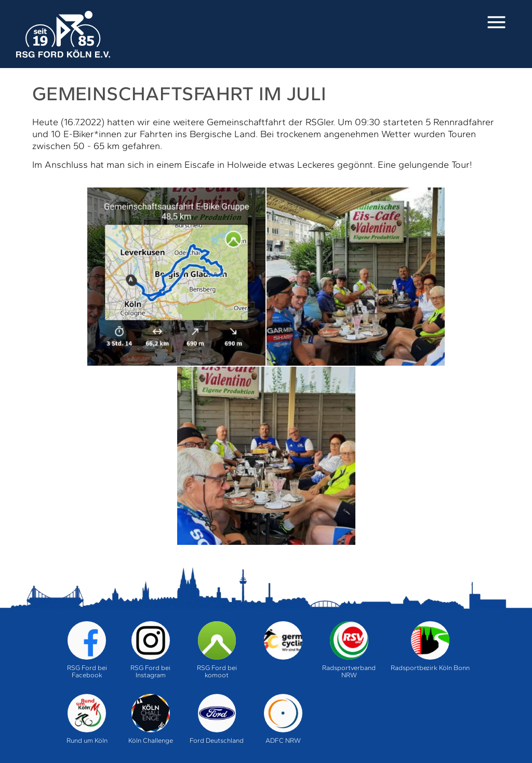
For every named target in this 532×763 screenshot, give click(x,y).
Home (63, 34)
